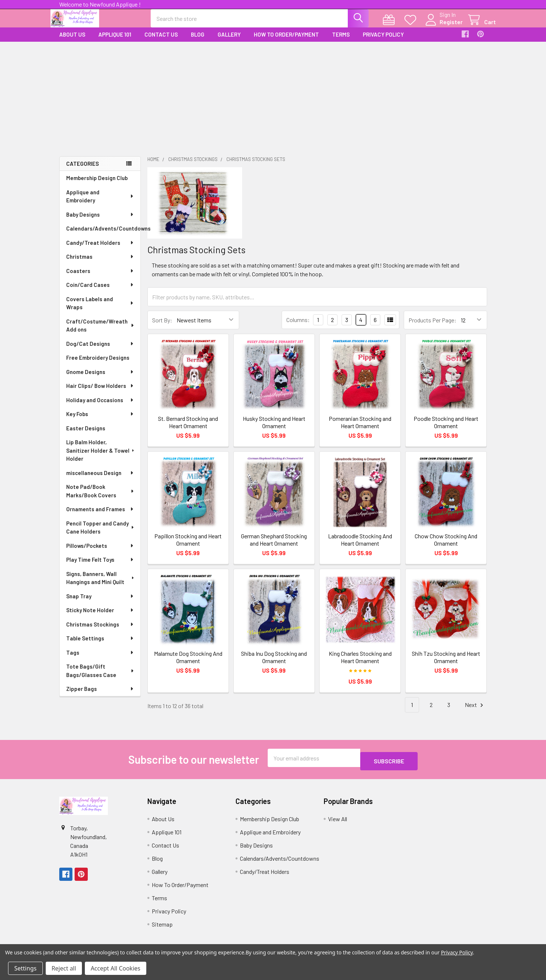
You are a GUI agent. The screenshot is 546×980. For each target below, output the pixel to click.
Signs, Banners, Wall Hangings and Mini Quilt (101, 585)
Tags (100, 659)
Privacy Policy (383, 41)
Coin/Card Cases (100, 291)
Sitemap (162, 927)
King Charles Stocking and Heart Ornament (360, 664)
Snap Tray (100, 603)
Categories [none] (82, 170)
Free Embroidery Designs (98, 364)
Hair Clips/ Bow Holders (100, 392)
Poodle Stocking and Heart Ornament (446, 429)
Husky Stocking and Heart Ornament (274, 429)
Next (475, 712)
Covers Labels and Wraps (100, 310)
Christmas (100, 263)
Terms (341, 41)
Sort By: (162, 327)
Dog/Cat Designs (100, 350)
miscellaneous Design (100, 479)
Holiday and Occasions (100, 407)
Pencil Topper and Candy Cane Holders (101, 534)
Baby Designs (100, 221)
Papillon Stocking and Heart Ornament (188, 546)
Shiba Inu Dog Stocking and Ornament (274, 664)
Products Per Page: (432, 327)
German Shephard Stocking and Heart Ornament (274, 546)
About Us (72, 41)
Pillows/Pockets (100, 552)
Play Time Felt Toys (100, 566)
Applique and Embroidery (100, 203)
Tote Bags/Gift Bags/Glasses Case (101, 677)
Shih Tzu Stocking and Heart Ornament (446, 664)
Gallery (229, 41)
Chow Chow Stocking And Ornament (446, 546)
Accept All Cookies (116, 968)
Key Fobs (100, 420)
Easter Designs (86, 435)
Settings (25, 968)
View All (338, 822)
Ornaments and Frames (100, 516)
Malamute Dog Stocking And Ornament (188, 664)
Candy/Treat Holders (100, 249)
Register (442, 26)
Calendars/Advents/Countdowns (103, 235)
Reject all (64, 968)
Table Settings (100, 645)
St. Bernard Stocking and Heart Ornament (188, 429)
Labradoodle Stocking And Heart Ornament (360, 546)
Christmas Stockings (100, 631)
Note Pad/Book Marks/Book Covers (101, 498)
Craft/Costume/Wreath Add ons (101, 332)
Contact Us (161, 41)
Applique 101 (115, 41)
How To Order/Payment (286, 41)
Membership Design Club (97, 184)
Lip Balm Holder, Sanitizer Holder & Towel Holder (101, 457)
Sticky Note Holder (100, 617)
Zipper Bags (100, 695)
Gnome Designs (100, 378)
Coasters (100, 277)
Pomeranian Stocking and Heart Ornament (360, 429)
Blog (198, 41)
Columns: (298, 326)
